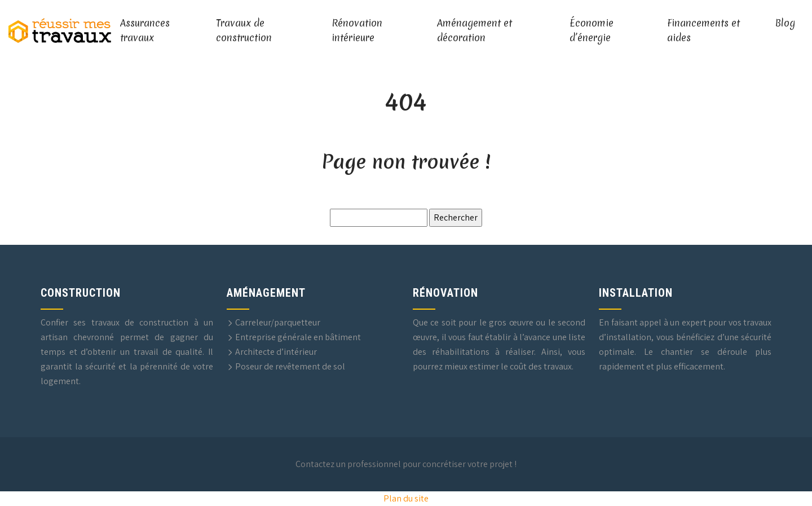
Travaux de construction (244, 30)
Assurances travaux (145, 30)
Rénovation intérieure (357, 30)
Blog (785, 23)
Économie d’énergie (592, 30)
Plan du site (406, 498)
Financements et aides (703, 30)
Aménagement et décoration (475, 30)
